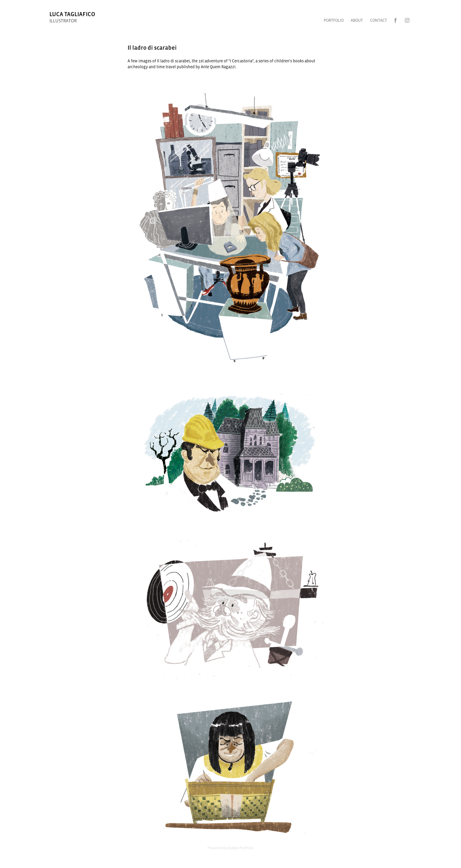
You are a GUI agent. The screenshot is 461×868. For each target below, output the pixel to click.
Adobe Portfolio (241, 848)
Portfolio (334, 20)
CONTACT (379, 20)
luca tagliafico (73, 14)
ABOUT (357, 20)
